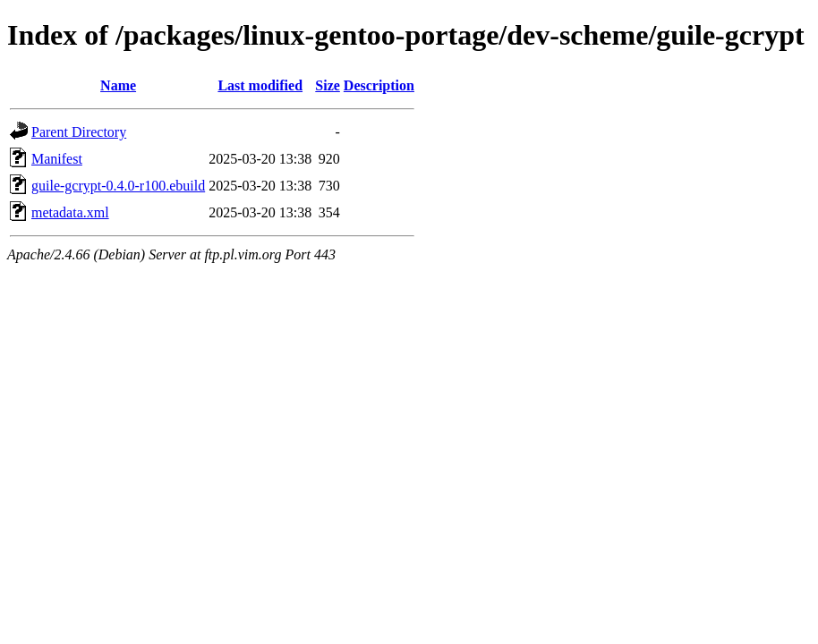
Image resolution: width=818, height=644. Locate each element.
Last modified (260, 85)
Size (328, 85)
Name (118, 85)
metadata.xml (70, 212)
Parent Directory (79, 132)
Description (379, 85)
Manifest (57, 159)
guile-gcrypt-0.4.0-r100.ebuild (118, 186)
